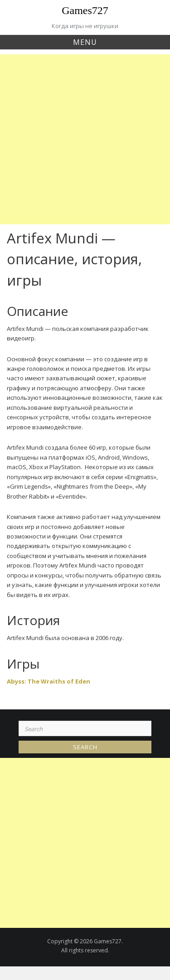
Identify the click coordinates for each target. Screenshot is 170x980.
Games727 (85, 10)
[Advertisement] (85, 139)
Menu (85, 42)
